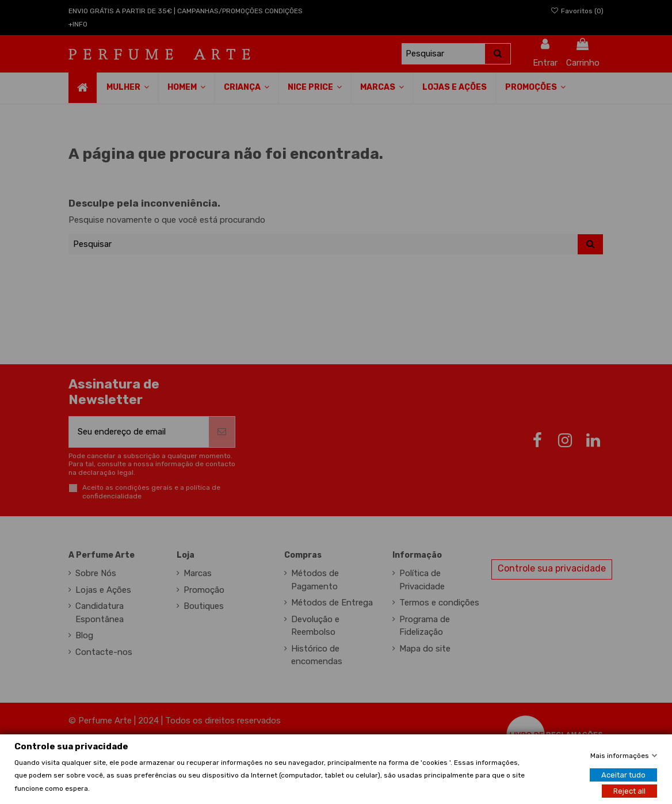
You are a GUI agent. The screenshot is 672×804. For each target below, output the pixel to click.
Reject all (629, 790)
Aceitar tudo (623, 774)
